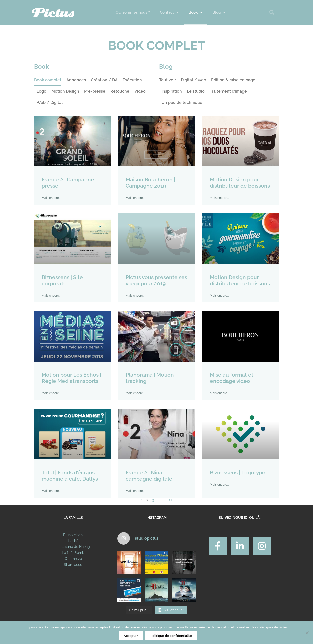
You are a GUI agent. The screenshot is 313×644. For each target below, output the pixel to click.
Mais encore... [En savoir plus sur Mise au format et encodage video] (219, 393)
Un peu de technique (182, 103)
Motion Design (65, 91)
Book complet (48, 80)
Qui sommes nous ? (133, 12)
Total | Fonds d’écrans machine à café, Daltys (70, 476)
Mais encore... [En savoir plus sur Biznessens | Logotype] (219, 485)
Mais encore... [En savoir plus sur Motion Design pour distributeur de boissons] (219, 198)
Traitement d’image (228, 91)
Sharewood (73, 565)
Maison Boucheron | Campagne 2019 (150, 183)
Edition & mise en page (233, 80)
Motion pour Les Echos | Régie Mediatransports (71, 378)
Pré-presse (95, 91)
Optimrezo (73, 559)
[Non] (307, 633)
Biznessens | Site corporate (62, 280)
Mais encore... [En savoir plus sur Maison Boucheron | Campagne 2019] (135, 198)
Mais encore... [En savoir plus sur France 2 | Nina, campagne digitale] (135, 491)
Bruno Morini (73, 535)
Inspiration (172, 91)
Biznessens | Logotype (238, 473)
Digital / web (193, 80)
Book (195, 13)
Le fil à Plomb (73, 553)
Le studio (196, 91)
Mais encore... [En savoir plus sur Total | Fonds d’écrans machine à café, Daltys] (51, 491)
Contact (169, 13)
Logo (42, 91)
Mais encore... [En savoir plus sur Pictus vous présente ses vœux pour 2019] (135, 296)
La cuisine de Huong (73, 547)
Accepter (131, 636)
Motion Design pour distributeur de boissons (240, 183)
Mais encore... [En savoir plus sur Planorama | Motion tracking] (135, 393)
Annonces (76, 80)
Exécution (132, 80)
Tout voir (167, 80)
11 (170, 500)
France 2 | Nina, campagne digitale (149, 476)
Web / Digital (50, 103)
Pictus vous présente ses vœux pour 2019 (156, 280)
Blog (219, 13)
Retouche (120, 91)
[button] (272, 12)
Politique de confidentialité (171, 636)
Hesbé (73, 541)
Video (140, 91)
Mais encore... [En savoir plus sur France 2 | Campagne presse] (51, 198)
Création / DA (104, 80)
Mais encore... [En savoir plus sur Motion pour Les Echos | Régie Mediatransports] (51, 393)
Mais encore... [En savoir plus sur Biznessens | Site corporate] (51, 296)
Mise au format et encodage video (232, 378)
